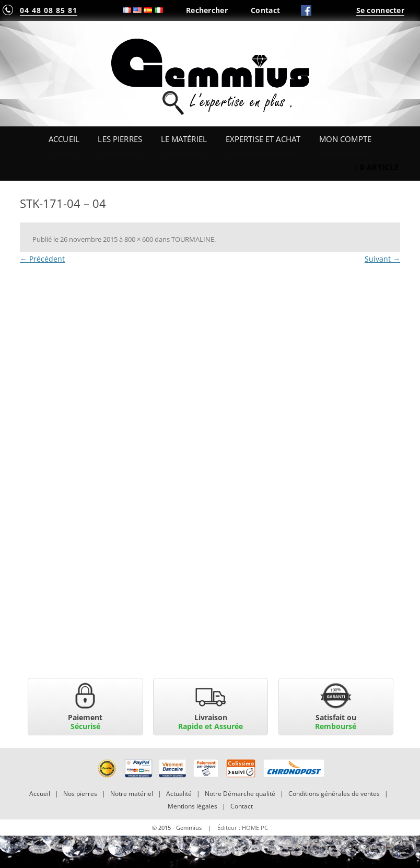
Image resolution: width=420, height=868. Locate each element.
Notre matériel (132, 794)
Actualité (179, 794)
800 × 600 (139, 239)
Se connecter (380, 10)
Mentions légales (192, 806)
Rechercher (207, 10)
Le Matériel (184, 139)
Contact (265, 10)
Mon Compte (345, 139)
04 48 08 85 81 (49, 10)
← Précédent (42, 259)
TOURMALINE (193, 239)
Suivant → (382, 259)
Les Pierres (120, 139)
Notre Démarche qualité (240, 794)
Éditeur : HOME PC (243, 828)
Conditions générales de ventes (334, 794)
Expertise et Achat (263, 139)
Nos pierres (80, 794)
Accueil (64, 139)
